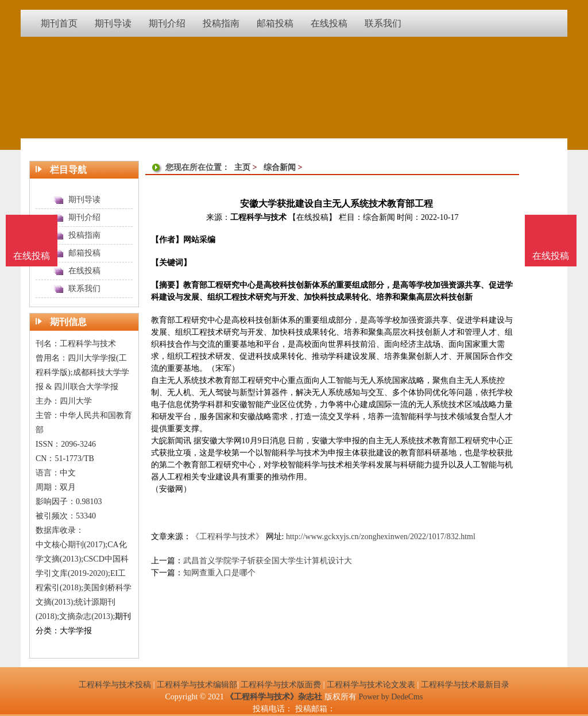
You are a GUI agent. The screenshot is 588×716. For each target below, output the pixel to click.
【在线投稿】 (312, 217)
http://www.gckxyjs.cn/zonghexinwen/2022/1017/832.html (381, 537)
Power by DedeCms (390, 697)
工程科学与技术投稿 (115, 685)
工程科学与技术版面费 (281, 685)
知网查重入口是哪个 (219, 573)
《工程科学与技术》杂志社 (274, 697)
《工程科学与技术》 (227, 537)
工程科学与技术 (258, 217)
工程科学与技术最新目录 (465, 685)
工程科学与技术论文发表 (371, 685)
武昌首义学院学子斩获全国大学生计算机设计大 (268, 561)
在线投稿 (551, 256)
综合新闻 (280, 167)
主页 (242, 167)
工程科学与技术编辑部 (197, 685)
